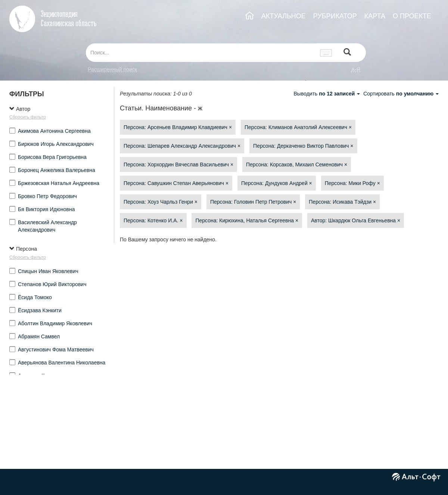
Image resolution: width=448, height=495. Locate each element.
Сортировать (401, 94)
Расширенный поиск (112, 69)
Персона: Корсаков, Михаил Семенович (297, 165)
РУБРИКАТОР (335, 16)
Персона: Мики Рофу (352, 183)
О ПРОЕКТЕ (412, 16)
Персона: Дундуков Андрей (277, 183)
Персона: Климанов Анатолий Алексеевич (298, 127)
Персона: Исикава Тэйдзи (342, 202)
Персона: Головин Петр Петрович (253, 202)
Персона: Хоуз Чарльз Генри (161, 202)
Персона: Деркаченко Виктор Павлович (303, 146)
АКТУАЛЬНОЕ (284, 16)
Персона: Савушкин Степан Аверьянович (176, 183)
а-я (356, 69)
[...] (201, 53)
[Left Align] (347, 53)
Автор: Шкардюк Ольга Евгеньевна (356, 220)
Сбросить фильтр (28, 117)
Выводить (327, 94)
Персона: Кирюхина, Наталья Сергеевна (247, 220)
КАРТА (375, 16)
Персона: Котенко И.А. (153, 220)
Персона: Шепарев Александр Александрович (182, 146)
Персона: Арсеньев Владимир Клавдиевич (178, 127)
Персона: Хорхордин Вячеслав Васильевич (178, 165)
